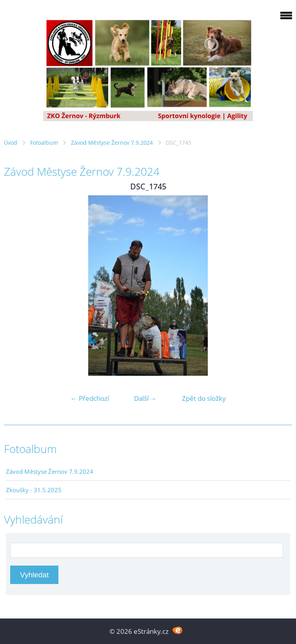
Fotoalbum (44, 143)
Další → (145, 398)
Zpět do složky (204, 398)
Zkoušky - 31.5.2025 (34, 490)
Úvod (11, 143)
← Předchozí (90, 398)
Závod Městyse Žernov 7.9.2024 (112, 143)
